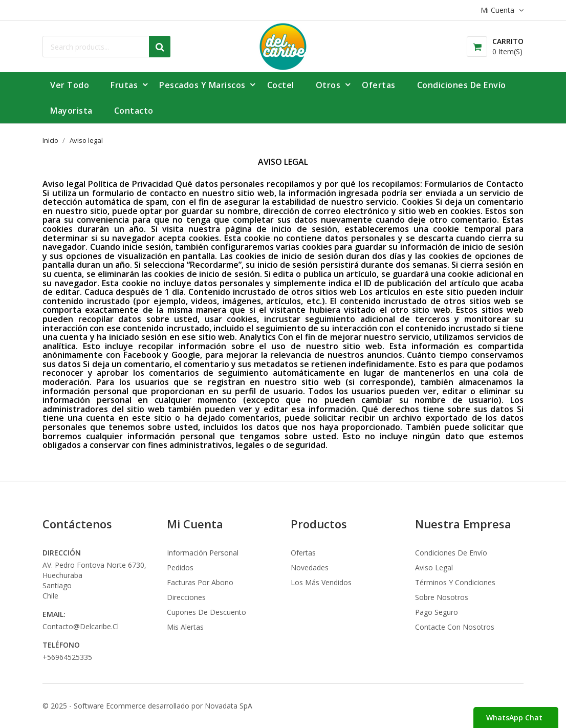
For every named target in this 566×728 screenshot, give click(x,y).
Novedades (310, 568)
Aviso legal (434, 568)
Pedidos (180, 568)
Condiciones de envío (451, 553)
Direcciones (186, 597)
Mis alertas (185, 627)
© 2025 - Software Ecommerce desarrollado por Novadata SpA (147, 706)
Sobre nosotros (442, 597)
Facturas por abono (200, 582)
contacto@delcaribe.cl (81, 626)
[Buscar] (106, 47)
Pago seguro (437, 612)
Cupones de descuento (206, 612)
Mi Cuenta (195, 524)
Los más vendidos (321, 582)
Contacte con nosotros (455, 627)
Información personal (203, 553)
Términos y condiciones (455, 582)
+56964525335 (67, 657)
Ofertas (303, 553)
